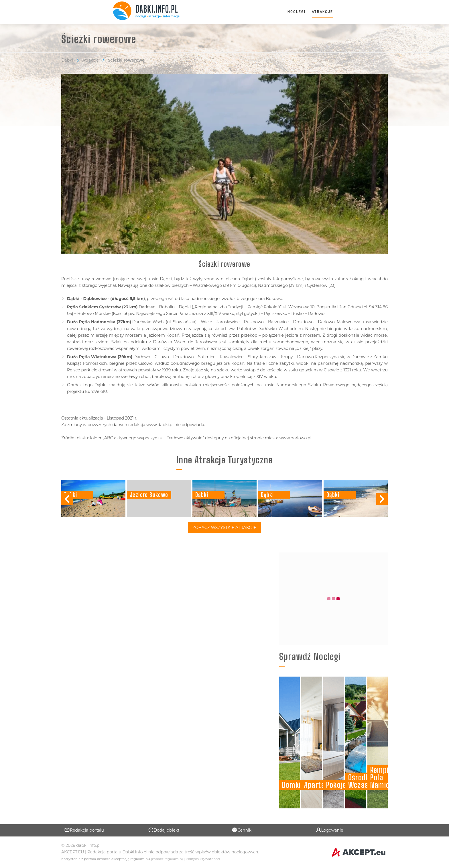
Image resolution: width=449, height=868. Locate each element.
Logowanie (329, 830)
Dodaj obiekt (164, 830)
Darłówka (163, 342)
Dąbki (67, 60)
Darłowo (306, 357)
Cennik (242, 830)
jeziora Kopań (231, 363)
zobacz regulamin (167, 859)
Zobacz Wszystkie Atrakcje (225, 528)
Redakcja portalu (84, 830)
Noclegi (297, 11)
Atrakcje (322, 11)
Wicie (207, 322)
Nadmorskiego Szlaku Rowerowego (313, 385)
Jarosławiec (228, 322)
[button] (382, 499)
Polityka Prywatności (203, 859)
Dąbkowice (95, 299)
